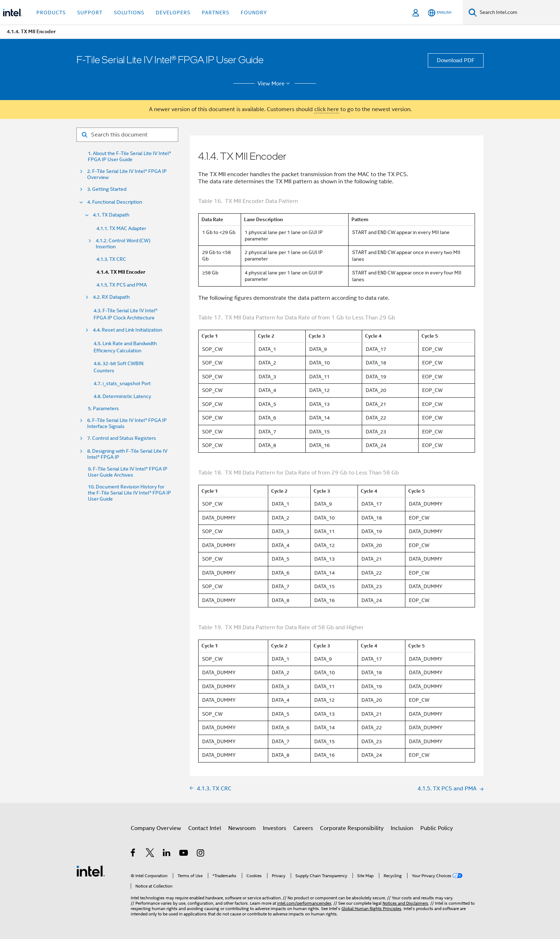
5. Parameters (103, 409)
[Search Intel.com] (518, 13)
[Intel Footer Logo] (91, 871)
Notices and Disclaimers (405, 903)
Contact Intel (205, 828)
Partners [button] (216, 13)
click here (327, 109)
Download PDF (456, 60)
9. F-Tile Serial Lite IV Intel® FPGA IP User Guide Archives (128, 472)
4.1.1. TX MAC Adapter (121, 228)
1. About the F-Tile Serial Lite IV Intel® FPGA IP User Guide (129, 156)
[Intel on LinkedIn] (167, 854)
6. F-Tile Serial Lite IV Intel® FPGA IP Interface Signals (127, 423)
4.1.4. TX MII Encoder (121, 272)
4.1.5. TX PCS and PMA (122, 285)
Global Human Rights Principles (371, 908)
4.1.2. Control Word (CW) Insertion (123, 244)
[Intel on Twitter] (150, 854)
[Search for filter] (127, 135)
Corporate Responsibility (352, 828)
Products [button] (51, 13)
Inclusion (402, 828)
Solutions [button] (129, 13)
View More (275, 84)
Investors (274, 828)
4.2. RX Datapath (111, 297)
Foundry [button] (254, 13)
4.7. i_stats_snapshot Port (122, 383)
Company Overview (156, 828)
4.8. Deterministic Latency (122, 396)
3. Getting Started (107, 189)
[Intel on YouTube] (184, 854)
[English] (440, 13)
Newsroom (242, 828)
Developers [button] (173, 13)
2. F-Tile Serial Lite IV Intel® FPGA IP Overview (127, 174)
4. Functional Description (115, 202)
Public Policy (437, 828)
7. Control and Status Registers (122, 438)
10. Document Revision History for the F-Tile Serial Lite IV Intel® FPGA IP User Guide (129, 493)
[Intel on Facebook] (133, 854)
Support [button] (90, 13)
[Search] (473, 12)
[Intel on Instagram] (201, 854)
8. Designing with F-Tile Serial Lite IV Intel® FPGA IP (127, 454)
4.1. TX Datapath (111, 215)
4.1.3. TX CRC (111, 259)
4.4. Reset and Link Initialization (127, 330)
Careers (303, 828)
